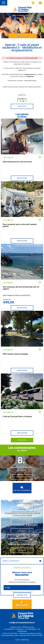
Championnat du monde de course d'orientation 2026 (22, 514)
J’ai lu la (23, 592)
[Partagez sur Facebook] (18, 101)
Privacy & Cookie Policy (10, 633)
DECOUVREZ (22, 509)
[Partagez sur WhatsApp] (26, 101)
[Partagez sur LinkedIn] (24, 101)
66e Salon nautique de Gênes (22, 535)
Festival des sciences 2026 (22, 544)
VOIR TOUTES (22, 106)
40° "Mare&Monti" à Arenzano (22, 525)
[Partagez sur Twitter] (21, 101)
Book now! (22, 36)
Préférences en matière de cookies (30, 633)
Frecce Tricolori (22, 503)
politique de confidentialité (25, 592)
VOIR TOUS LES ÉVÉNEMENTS (22, 489)
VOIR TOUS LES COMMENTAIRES (22, 477)
